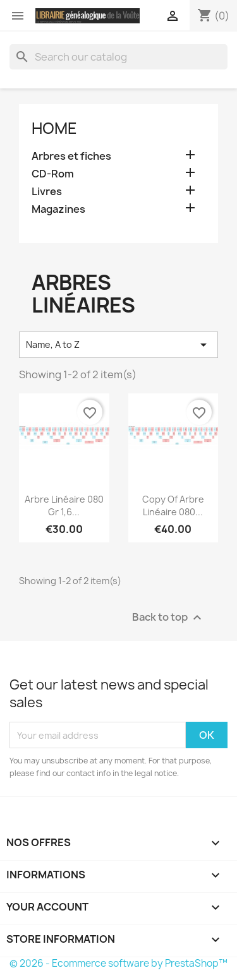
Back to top (168, 618)
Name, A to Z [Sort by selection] (118, 345)
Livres (47, 192)
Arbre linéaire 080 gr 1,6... (64, 505)
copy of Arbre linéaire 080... (173, 505)
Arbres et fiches (71, 156)
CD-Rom (53, 174)
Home (54, 128)
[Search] (118, 57)
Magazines (58, 209)
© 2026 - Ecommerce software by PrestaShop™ (118, 963)
